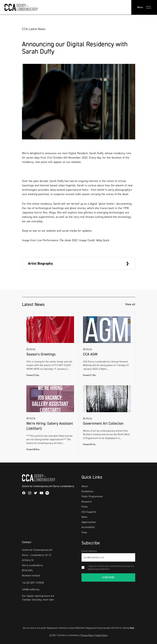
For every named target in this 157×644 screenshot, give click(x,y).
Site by (129, 628)
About (85, 486)
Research (87, 502)
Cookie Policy (101, 635)
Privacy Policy (87, 635)
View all (130, 304)
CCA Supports (89, 512)
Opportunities (89, 522)
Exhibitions (87, 491)
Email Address (89, 551)
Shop (84, 532)
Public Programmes (92, 496)
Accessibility (88, 527)
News (84, 517)
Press (85, 507)
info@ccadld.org (31, 589)
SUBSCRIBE (108, 577)
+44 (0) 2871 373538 (33, 583)
